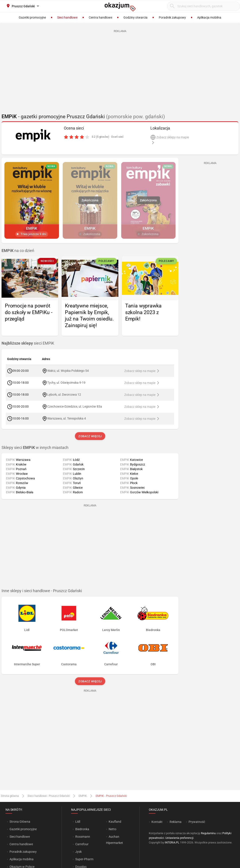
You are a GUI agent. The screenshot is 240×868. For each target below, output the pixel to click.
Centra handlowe (21, 844)
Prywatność (197, 822)
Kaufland (115, 822)
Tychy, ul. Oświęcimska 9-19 (66, 382)
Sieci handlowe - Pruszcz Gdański (49, 796)
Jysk (78, 852)
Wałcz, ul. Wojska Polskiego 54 (68, 370)
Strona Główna (20, 822)
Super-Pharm (84, 859)
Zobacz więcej (90, 436)
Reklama (176, 822)
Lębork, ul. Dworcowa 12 (64, 394)
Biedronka (82, 829)
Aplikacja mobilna (22, 859)
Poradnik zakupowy (23, 852)
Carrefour (82, 844)
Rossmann (83, 837)
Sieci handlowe (20, 837)
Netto (112, 829)
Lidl (78, 822)
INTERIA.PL (172, 842)
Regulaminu (208, 833)
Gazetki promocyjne (23, 829)
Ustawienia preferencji (179, 838)
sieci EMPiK (28, 343)
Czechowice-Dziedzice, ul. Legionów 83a (75, 406)
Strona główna (10, 796)
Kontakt (157, 822)
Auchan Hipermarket (114, 840)
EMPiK (83, 796)
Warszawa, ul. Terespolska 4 (67, 418)
